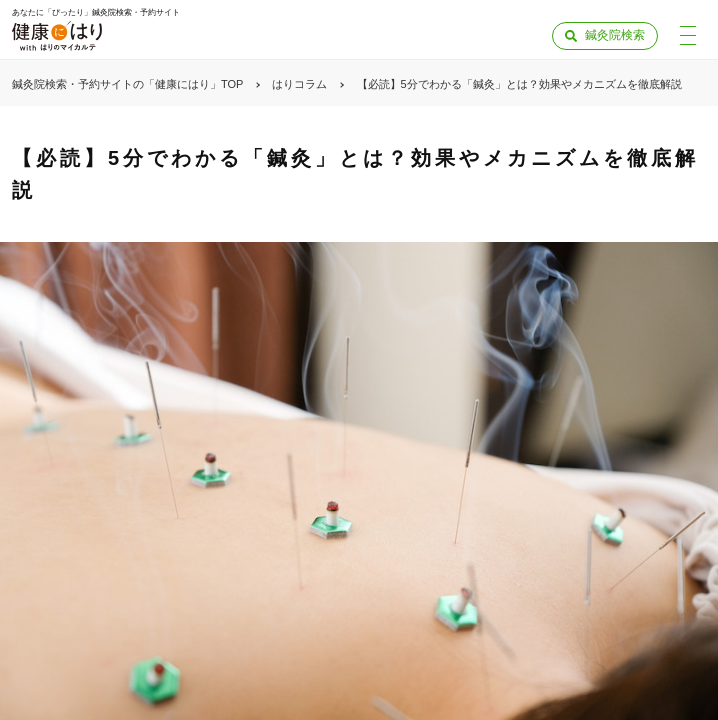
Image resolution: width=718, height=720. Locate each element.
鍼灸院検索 (615, 35)
